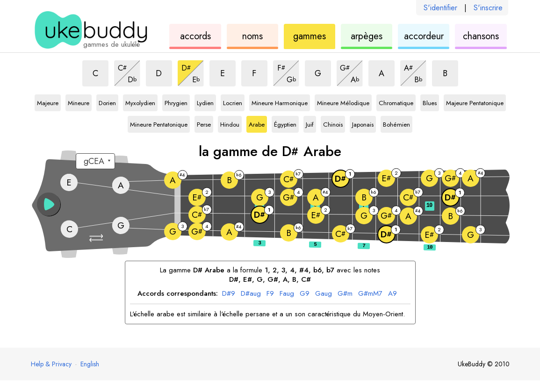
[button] (97, 238)
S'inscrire (488, 8)
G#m (345, 294)
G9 (305, 294)
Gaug (324, 294)
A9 (392, 294)
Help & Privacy (51, 364)
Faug (287, 294)
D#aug (251, 294)
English (90, 364)
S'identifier (440, 8)
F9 (270, 294)
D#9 (229, 294)
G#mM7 (370, 294)
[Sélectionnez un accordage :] (95, 161)
